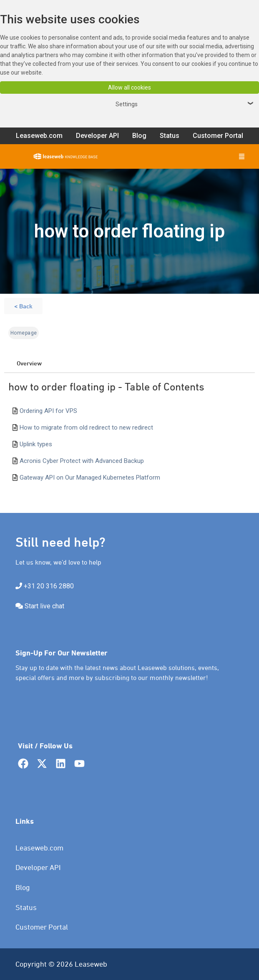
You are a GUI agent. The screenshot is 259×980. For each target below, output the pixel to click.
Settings (186, 104)
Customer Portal (42, 927)
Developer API (38, 867)
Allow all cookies (129, 87)
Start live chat (44, 606)
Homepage (24, 333)
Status (26, 907)
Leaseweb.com (39, 848)
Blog (23, 887)
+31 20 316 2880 (49, 586)
